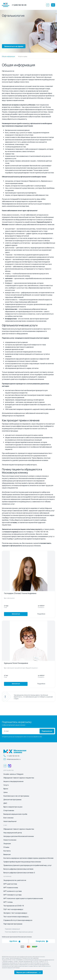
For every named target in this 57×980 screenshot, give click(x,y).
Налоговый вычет (10, 821)
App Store (15, 941)
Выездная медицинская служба (15, 814)
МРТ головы (8, 902)
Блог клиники (8, 818)
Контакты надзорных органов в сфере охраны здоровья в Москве (28, 858)
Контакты (7, 851)
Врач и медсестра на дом (13, 807)
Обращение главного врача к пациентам (19, 778)
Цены (5, 792)
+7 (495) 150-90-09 (19, 5)
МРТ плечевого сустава (12, 895)
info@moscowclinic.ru (12, 759)
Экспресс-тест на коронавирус (15, 913)
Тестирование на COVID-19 (14, 906)
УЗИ (7, 409)
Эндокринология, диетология (15, 880)
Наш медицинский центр (13, 833)
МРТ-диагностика (10, 884)
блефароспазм (11, 318)
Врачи (6, 789)
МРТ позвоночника (11, 888)
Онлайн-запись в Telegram (13, 774)
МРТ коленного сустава (13, 891)
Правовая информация (12, 929)
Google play (42, 941)
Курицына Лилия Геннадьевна (16, 663)
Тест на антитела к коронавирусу (16, 917)
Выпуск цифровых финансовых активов (18, 869)
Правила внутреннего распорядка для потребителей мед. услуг (28, 865)
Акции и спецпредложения (13, 781)
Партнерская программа (13, 924)
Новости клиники (10, 840)
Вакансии (7, 854)
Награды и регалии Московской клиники (19, 836)
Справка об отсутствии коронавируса (18, 920)
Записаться (16, 614)
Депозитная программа (12, 800)
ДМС (5, 803)
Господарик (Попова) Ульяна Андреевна (20, 593)
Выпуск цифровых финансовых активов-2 (19, 873)
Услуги (6, 785)
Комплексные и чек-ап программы (16, 796)
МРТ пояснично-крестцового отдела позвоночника (23, 898)
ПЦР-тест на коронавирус (13, 909)
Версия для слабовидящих (29, 972)
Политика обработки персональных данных (19, 932)
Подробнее (41, 614)
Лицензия (7, 844)
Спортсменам (9, 810)
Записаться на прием (14, 46)
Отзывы (6, 847)
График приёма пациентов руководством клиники (22, 862)
